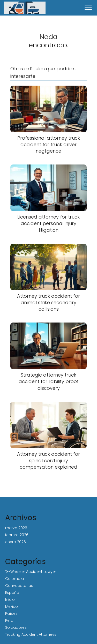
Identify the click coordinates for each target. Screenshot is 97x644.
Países (11, 613)
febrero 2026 (17, 535)
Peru (9, 620)
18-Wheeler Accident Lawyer (31, 572)
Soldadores (16, 627)
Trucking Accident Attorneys (31, 634)
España (12, 593)
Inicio (10, 600)
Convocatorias (19, 586)
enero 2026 (16, 542)
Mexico (12, 606)
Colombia (14, 579)
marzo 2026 (16, 528)
